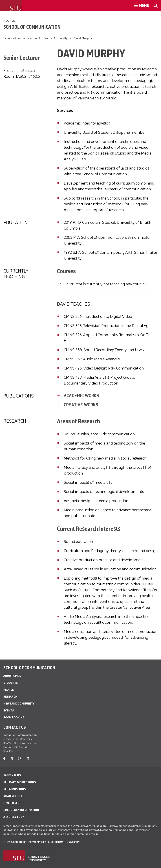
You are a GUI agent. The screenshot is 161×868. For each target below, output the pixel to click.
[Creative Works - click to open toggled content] (111, 405)
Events (9, 710)
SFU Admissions (14, 789)
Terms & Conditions (15, 842)
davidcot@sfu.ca (21, 71)
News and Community (19, 704)
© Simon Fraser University (64, 842)
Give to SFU (11, 803)
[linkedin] (27, 759)
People (9, 21)
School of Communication (32, 27)
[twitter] (12, 759)
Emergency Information (21, 810)
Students (11, 683)
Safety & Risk (13, 775)
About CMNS (12, 676)
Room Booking (14, 717)
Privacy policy (37, 842)
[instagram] (20, 759)
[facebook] (4, 759)
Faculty (63, 38)
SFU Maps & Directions (20, 782)
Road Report (13, 796)
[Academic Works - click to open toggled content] (111, 396)
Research (10, 697)
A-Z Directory (14, 817)
